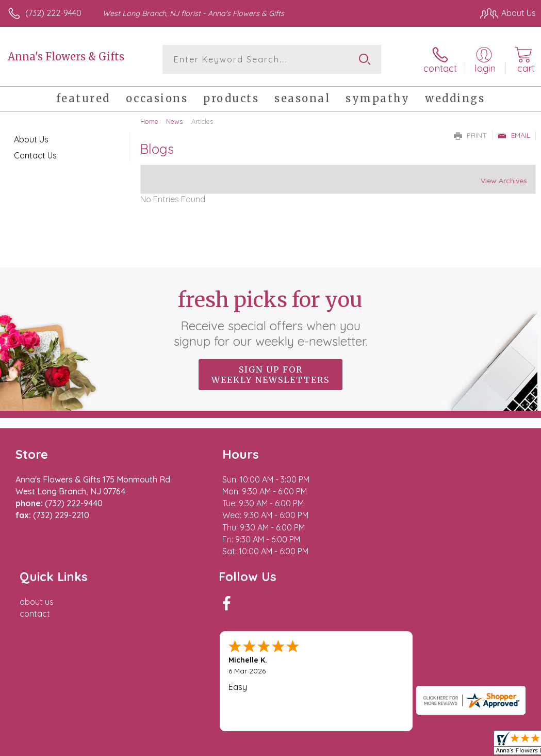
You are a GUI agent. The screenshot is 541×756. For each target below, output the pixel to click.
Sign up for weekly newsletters (270, 374)
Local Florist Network (434, 677)
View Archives (504, 181)
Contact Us (35, 155)
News (174, 121)
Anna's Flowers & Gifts (66, 57)
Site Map (498, 677)
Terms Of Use (300, 677)
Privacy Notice (360, 677)
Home (149, 121)
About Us (31, 139)
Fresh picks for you (270, 317)
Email (514, 135)
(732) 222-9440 (53, 13)
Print (470, 135)
